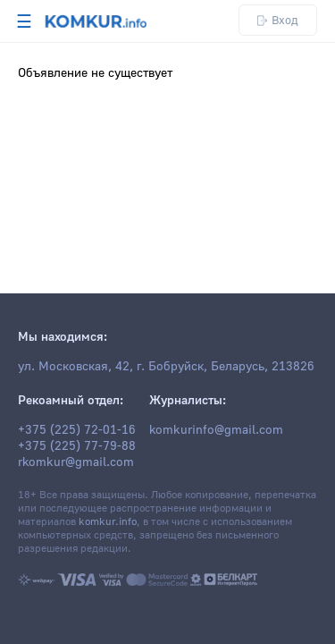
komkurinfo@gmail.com (216, 430)
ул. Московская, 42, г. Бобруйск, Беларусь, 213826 (166, 367)
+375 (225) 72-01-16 (77, 430)
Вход (278, 20)
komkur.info (108, 522)
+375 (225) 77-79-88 (77, 446)
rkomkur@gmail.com (76, 462)
